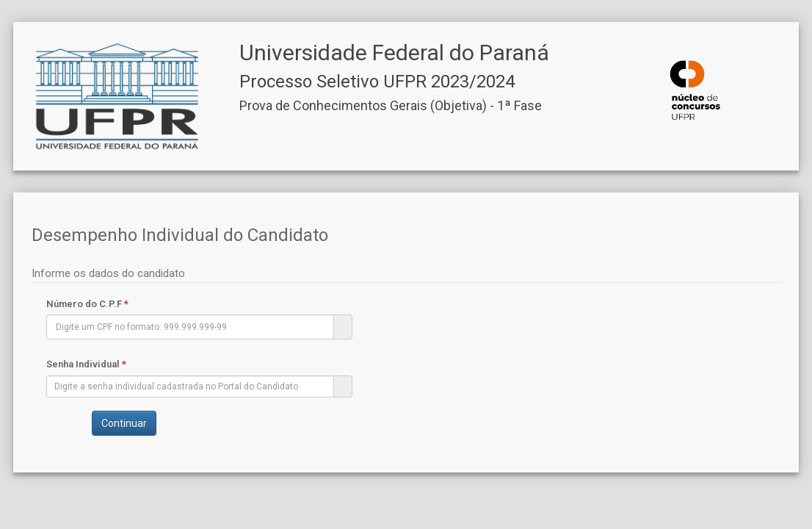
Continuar (124, 423)
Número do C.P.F (87, 304)
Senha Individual (86, 364)
